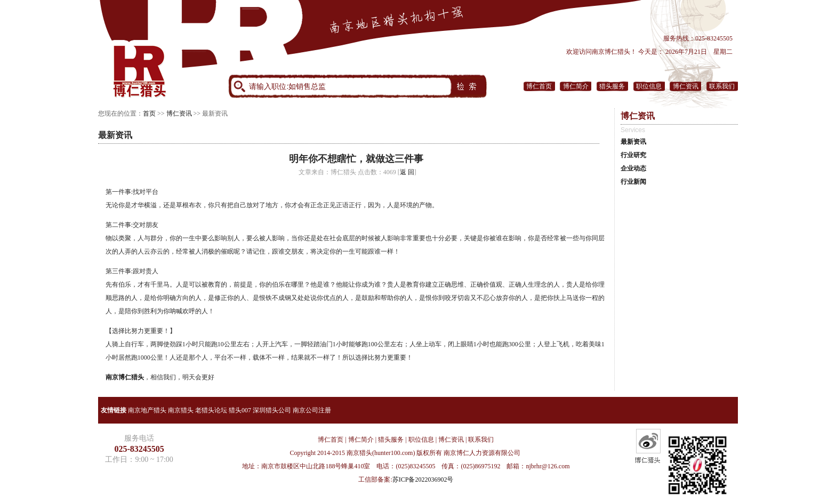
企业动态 (633, 168)
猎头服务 (612, 86)
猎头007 (240, 410)
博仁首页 (539, 86)
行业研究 (633, 155)
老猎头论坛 (211, 410)
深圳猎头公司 (272, 410)
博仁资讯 (686, 86)
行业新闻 (633, 182)
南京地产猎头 (147, 410)
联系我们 (722, 86)
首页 (149, 113)
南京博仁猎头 (125, 377)
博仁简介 (576, 86)
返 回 (407, 172)
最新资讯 (633, 142)
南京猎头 (181, 410)
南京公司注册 (312, 410)
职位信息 (649, 86)
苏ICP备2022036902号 (423, 479)
